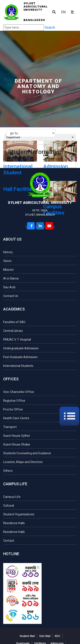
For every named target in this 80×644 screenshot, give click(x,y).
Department (40, 137)
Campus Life (15, 484)
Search (50, 27)
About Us (12, 239)
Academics (14, 309)
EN (63, 12)
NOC (57, 636)
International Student (18, 170)
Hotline (11, 554)
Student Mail (27, 636)
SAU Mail (45, 636)
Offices (11, 379)
